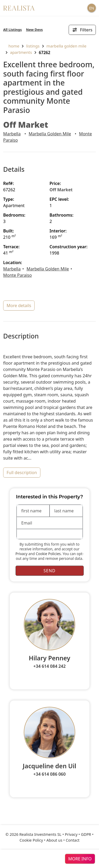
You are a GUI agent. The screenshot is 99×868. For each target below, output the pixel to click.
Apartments (21, 52)
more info (80, 859)
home (11, 46)
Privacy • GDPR (78, 834)
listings (33, 46)
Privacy (22, 554)
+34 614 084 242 (49, 666)
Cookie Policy (31, 840)
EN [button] (92, 8)
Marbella (12, 134)
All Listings (13, 30)
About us (54, 840)
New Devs (35, 30)
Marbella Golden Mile (67, 46)
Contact (73, 840)
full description (22, 473)
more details (19, 306)
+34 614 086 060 (49, 774)
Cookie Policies (48, 554)
